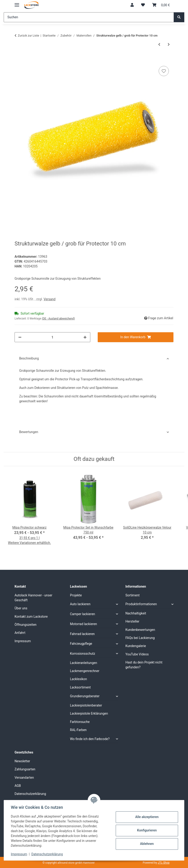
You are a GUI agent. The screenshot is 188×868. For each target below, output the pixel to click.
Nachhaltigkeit (136, 613)
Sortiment (132, 595)
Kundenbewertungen (140, 630)
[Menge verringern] (20, 337)
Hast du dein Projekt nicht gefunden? (144, 665)
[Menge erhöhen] (85, 337)
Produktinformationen (141, 604)
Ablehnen (146, 844)
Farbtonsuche (80, 722)
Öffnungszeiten (26, 625)
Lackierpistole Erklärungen (89, 713)
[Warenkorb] (161, 5)
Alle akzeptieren (146, 817)
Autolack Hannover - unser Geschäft (33, 598)
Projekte (76, 595)
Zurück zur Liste (28, 36)
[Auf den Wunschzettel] (164, 71)
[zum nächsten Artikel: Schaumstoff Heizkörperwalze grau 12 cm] (169, 45)
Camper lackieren (83, 614)
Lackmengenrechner (85, 671)
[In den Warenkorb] (18, 60)
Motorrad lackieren (83, 624)
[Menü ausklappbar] (17, 3)
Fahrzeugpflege (81, 644)
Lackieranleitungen (84, 663)
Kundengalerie (136, 646)
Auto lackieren (80, 604)
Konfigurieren (146, 830)
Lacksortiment (80, 687)
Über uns (21, 608)
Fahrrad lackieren (82, 634)
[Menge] (52, 337)
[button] (132, 5)
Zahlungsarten (25, 769)
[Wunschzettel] (143, 5)
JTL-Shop (164, 863)
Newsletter (22, 761)
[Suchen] (89, 17)
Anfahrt (20, 633)
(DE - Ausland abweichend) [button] (58, 319)
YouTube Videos (137, 654)
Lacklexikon (79, 679)
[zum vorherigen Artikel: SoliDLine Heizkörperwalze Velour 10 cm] (159, 45)
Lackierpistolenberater (86, 705)
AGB (18, 786)
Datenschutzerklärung (48, 854)
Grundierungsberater (85, 696)
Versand (50, 299)
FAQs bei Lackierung (140, 638)
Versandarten (24, 778)
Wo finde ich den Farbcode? (90, 739)
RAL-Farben (78, 730)
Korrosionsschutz (83, 654)
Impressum (19, 854)
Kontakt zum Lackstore (31, 617)
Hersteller (132, 621)
